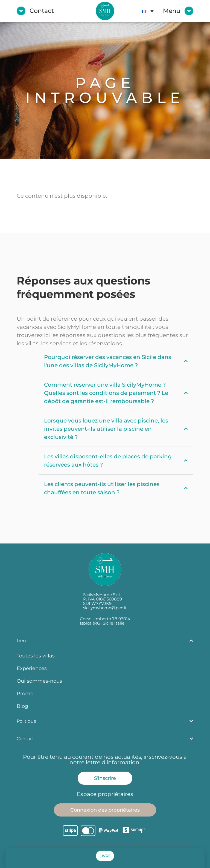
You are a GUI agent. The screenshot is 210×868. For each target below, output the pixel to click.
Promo (25, 693)
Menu (172, 11)
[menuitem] (148, 11)
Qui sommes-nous (39, 681)
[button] (105, 856)
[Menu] (189, 11)
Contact (42, 11)
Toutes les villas (36, 656)
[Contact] (21, 11)
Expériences (32, 668)
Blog (22, 706)
